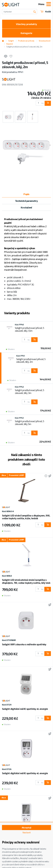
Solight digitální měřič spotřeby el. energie (25, 709)
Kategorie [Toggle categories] (26, 33)
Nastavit (27, 832)
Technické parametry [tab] (26, 201)
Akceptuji (26, 828)
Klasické (10, 44)
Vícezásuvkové (45, 41)
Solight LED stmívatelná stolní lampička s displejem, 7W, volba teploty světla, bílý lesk (26, 581)
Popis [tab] (26, 194)
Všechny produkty (26, 24)
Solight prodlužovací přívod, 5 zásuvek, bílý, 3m (29, 391)
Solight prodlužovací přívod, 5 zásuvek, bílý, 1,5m (29, 329)
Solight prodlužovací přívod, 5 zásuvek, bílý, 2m (24, 47)
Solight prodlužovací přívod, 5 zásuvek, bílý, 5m (29, 423)
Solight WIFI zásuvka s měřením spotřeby (24, 644)
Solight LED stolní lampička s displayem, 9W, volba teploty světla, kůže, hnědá (26, 517)
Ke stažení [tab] (26, 207)
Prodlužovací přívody (26, 41)
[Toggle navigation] (49, 4)
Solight (11, 41)
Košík (46, 12)
